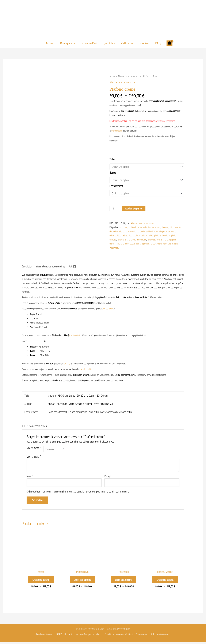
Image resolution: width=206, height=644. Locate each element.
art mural (159, 228)
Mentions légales (44, 637)
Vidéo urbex (127, 43)
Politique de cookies (160, 637)
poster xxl (154, 244)
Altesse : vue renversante (130, 76)
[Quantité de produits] (115, 209)
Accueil (51, 43)
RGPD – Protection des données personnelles (78, 637)
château (168, 228)
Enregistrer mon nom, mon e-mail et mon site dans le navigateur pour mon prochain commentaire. (79, 493)
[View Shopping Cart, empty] (168, 43)
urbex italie (114, 248)
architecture (135, 228)
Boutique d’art (69, 43)
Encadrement (116, 186)
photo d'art (142, 240)
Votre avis (34, 457)
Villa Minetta (138, 248)
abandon (124, 228)
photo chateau (129, 240)
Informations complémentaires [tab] (52, 267)
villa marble (126, 248)
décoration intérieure (127, 232)
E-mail (109, 477)
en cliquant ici (86, 370)
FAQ (157, 43)
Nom (30, 477)
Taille (112, 159)
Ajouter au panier (134, 209)
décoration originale (146, 232)
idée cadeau (134, 236)
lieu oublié (145, 236)
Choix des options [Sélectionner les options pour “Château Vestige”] (165, 582)
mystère (155, 236)
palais (163, 236)
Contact (144, 43)
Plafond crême (142, 244)
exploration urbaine (118, 236)
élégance (173, 232)
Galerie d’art (90, 43)
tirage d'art (165, 244)
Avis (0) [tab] (74, 267)
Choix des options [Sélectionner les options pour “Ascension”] (124, 582)
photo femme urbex (158, 240)
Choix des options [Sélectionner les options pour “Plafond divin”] (82, 582)
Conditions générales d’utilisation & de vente (125, 637)
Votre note (34, 449)
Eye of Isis (109, 43)
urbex (175, 244)
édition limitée (162, 232)
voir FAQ (66, 364)
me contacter (117, 131)
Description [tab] (27, 267)
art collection (148, 228)
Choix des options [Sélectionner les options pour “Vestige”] (41, 582)
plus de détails (108, 309)
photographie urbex (125, 244)
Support (113, 173)
